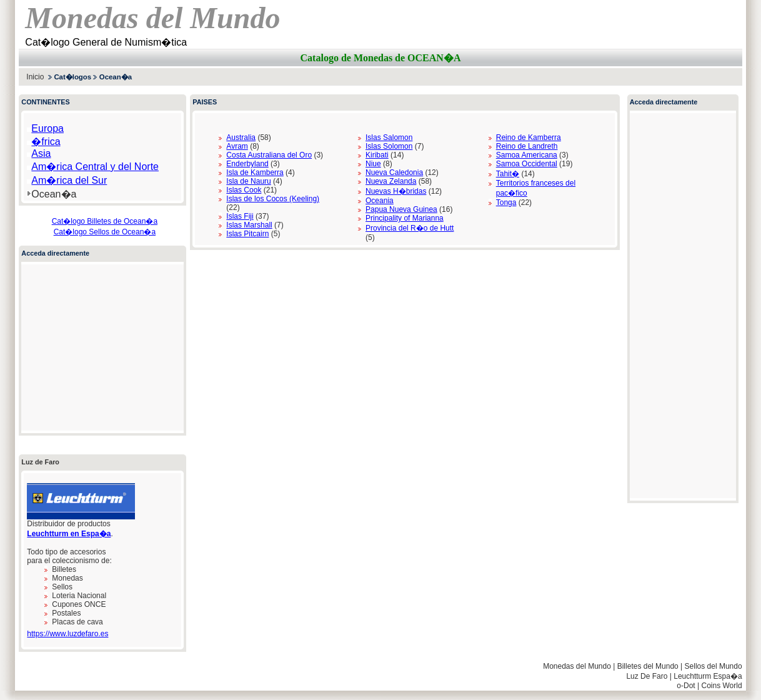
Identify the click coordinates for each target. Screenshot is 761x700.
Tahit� (508, 174)
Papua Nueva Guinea (401, 209)
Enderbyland (247, 164)
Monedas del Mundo (577, 666)
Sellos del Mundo (714, 666)
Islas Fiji (240, 216)
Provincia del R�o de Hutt (410, 228)
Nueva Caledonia (394, 172)
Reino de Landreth (527, 146)
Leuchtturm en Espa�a (69, 534)
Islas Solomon (389, 146)
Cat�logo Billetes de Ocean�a (105, 221)
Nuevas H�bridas (396, 191)
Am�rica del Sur (69, 180)
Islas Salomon (389, 137)
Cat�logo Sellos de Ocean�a (105, 232)
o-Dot (686, 686)
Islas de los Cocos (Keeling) (273, 199)
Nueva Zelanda (391, 181)
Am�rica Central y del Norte (95, 167)
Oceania (380, 201)
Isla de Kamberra (255, 172)
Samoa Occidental (527, 164)
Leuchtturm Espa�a (708, 676)
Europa (47, 128)
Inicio (35, 77)
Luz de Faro (40, 462)
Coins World (721, 686)
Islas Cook (244, 190)
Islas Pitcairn (247, 234)
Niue (373, 164)
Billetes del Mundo (648, 666)
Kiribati (377, 155)
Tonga (506, 202)
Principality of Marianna (405, 218)
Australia (241, 137)
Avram (237, 146)
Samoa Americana (527, 155)
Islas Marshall (249, 225)
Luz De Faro (647, 676)
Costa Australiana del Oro (269, 155)
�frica (46, 142)
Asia (41, 153)
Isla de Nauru (248, 181)
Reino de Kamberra (529, 137)
